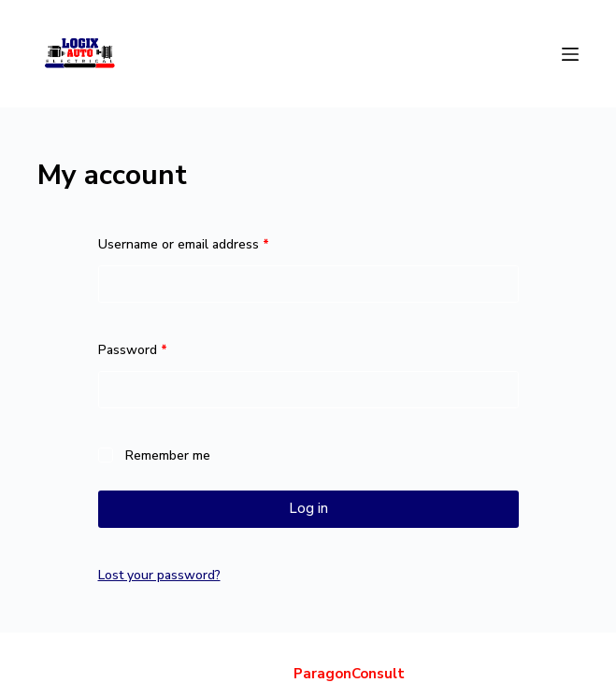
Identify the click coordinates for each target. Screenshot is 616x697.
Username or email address (210, 243)
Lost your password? (159, 575)
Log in (308, 508)
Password (159, 349)
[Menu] (570, 54)
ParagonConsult (349, 674)
